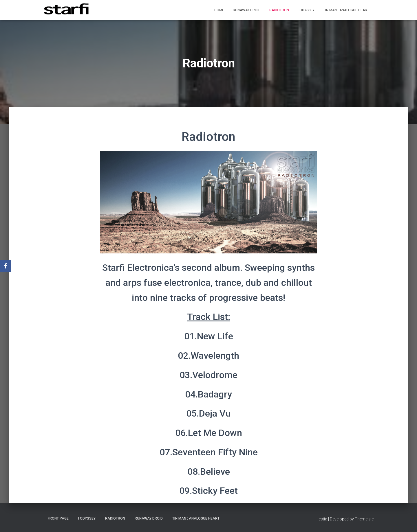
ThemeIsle (364, 519)
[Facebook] (6, 266)
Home (219, 10)
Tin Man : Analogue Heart (346, 10)
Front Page (58, 518)
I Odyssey (306, 10)
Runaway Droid (247, 10)
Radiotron (279, 10)
